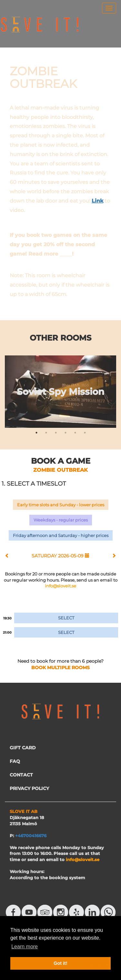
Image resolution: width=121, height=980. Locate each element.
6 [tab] (85, 433)
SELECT (66, 618)
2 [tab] (46, 433)
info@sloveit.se (60, 586)
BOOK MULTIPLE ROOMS (60, 668)
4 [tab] (66, 433)
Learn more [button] (25, 947)
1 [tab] (36, 433)
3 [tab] (56, 433)
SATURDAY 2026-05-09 (60, 556)
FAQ (15, 761)
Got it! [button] (60, 963)
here (66, 254)
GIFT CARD (23, 748)
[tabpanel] (60, 392)
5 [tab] (75, 433)
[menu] (109, 8)
